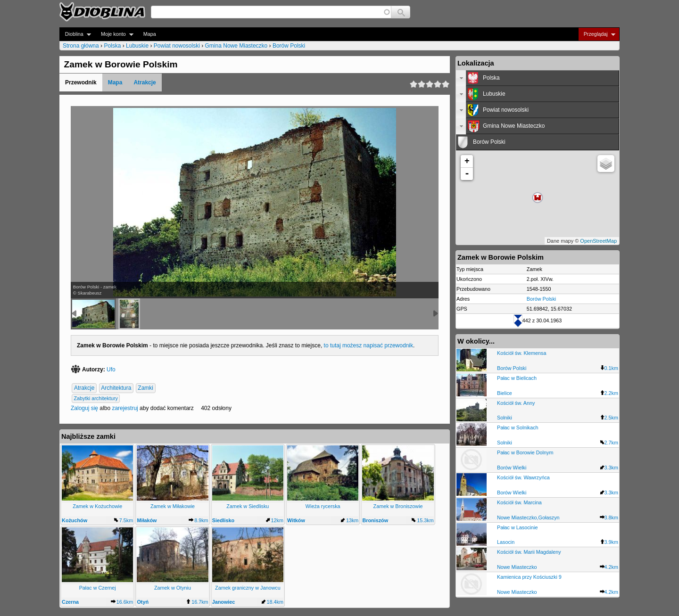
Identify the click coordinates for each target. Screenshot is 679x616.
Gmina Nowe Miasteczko (236, 46)
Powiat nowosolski (177, 46)
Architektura (116, 388)
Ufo (111, 370)
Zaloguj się (84, 408)
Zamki (145, 388)
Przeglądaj (597, 34)
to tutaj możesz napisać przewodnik (368, 345)
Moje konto (114, 34)
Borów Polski (289, 46)
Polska (112, 46)
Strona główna (81, 46)
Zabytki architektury (96, 398)
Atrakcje (145, 82)
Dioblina (75, 34)
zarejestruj (125, 408)
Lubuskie (137, 46)
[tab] (538, 78)
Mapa (150, 34)
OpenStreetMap (598, 241)
